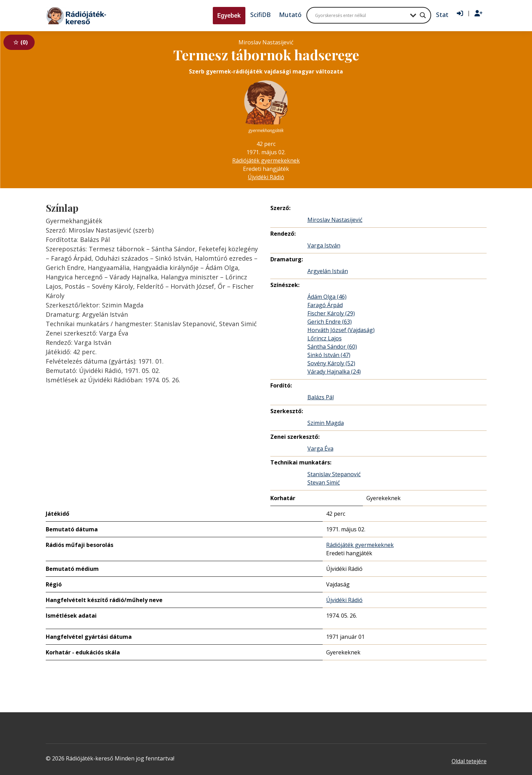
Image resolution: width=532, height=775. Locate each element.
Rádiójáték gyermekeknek (266, 160)
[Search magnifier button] (423, 15)
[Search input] (361, 15)
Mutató (290, 15)
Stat (442, 15)
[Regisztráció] (478, 14)
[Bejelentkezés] (460, 14)
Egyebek (229, 15)
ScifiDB (260, 15)
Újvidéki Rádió (266, 177)
